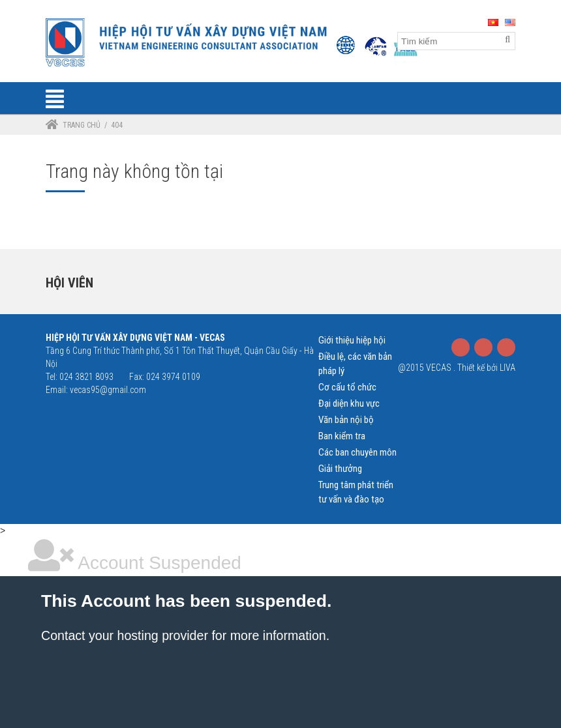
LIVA (508, 368)
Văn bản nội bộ (346, 420)
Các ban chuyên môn (357, 452)
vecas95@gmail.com (108, 390)
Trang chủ (82, 125)
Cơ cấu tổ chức (347, 387)
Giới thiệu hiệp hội (352, 340)
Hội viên (69, 283)
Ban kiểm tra (342, 436)
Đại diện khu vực (349, 403)
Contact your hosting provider (125, 635)
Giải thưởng (340, 469)
